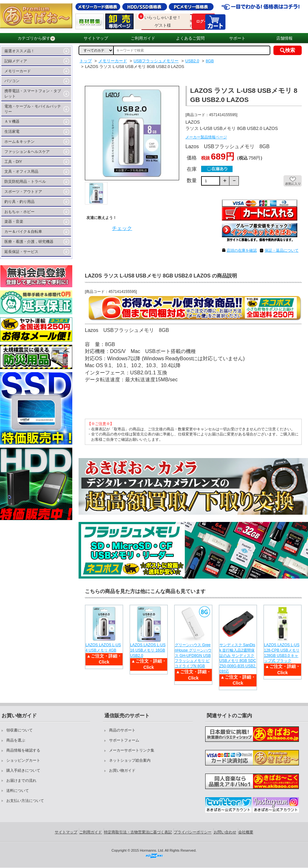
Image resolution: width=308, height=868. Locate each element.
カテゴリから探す (36, 38)
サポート (237, 38)
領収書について (19, 730)
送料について (18, 791)
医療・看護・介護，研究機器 (29, 242)
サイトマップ (96, 38)
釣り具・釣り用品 (19, 202)
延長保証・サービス (21, 252)
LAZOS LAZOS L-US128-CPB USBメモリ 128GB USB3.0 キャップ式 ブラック (282, 653)
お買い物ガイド (122, 770)
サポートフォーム (124, 740)
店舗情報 (284, 38)
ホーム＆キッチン (19, 142)
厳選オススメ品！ (19, 51)
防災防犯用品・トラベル (25, 182)
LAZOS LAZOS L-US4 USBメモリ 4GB (103, 648)
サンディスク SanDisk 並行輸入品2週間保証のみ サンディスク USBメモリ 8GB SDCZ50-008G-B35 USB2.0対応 (238, 658)
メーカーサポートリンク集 (132, 750)
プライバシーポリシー (193, 832)
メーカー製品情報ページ (206, 137)
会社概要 (246, 832)
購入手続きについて (23, 770)
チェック (122, 228)
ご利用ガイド (143, 38)
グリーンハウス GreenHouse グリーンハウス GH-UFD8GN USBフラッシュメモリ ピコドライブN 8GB (193, 655)
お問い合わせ (225, 832)
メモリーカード (18, 71)
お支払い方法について (25, 801)
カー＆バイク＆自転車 (23, 232)
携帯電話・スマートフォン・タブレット (33, 94)
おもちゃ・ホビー (19, 212)
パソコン (12, 81)
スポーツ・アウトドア (23, 192)
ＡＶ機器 (12, 121)
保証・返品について (282, 250)
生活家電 (12, 132)
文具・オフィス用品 (21, 171)
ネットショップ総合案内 (130, 760)
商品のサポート (122, 730)
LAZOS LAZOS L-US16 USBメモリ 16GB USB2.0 (148, 650)
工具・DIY (13, 162)
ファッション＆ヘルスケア (27, 152)
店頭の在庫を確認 (242, 250)
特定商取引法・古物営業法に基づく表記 (138, 832)
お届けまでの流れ (21, 781)
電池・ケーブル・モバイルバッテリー (33, 109)
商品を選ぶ (16, 740)
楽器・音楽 (14, 221)
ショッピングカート (23, 760)
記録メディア (16, 61)
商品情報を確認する (23, 750)
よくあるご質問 (190, 38)
